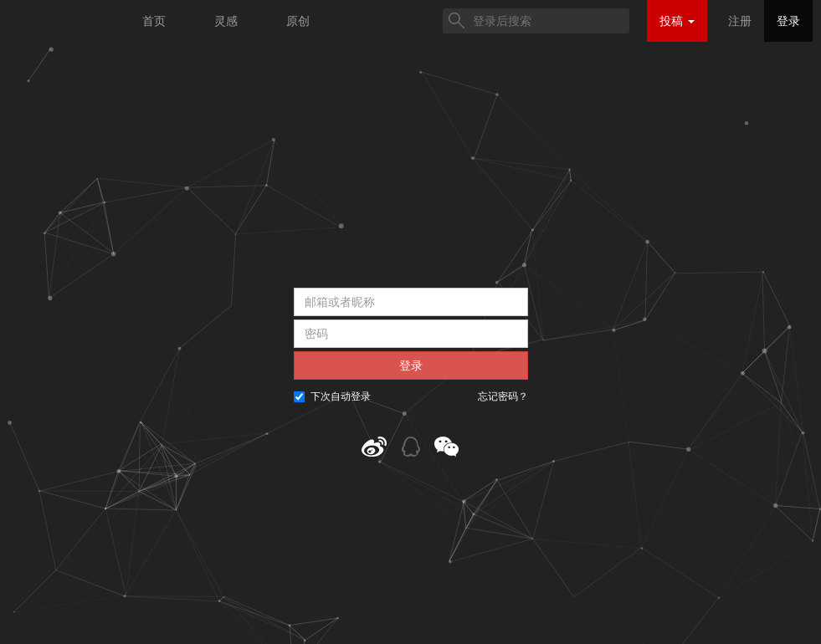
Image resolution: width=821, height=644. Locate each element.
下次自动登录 (332, 396)
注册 (740, 21)
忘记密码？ (503, 396)
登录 (788, 21)
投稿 (677, 21)
